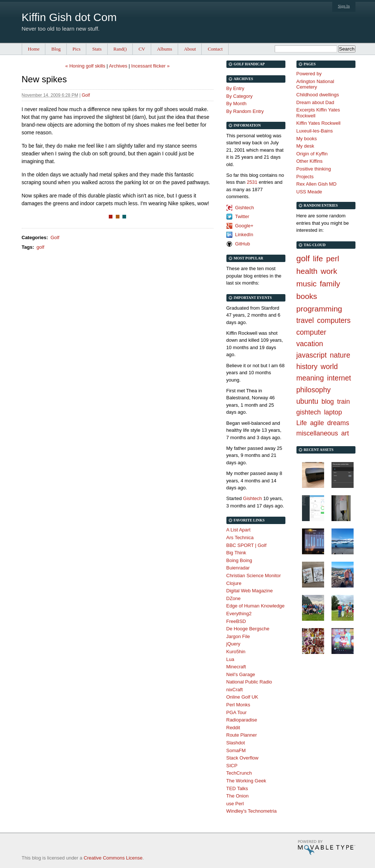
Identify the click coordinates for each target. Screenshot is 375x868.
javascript (312, 355)
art (345, 433)
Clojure (234, 583)
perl (332, 259)
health (307, 271)
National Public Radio (249, 682)
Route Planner (242, 735)
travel (305, 320)
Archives (118, 66)
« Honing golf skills (85, 66)
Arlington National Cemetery (315, 84)
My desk (305, 146)
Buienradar (238, 568)
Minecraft (236, 667)
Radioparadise (242, 720)
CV (142, 49)
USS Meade (309, 192)
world (329, 366)
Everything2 (239, 614)
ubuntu (308, 401)
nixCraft (235, 690)
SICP (232, 766)
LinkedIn (244, 235)
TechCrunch (239, 773)
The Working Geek (246, 781)
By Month (237, 104)
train (343, 402)
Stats (97, 49)
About (190, 49)
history (307, 366)
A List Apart (239, 530)
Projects (305, 177)
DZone (234, 598)
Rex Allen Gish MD (317, 184)
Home (34, 49)
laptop (333, 412)
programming (319, 309)
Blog (56, 49)
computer (311, 332)
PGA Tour (237, 712)
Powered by (309, 74)
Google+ (244, 226)
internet (339, 378)
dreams (338, 423)
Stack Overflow (242, 758)
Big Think (236, 553)
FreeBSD (236, 621)
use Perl (235, 804)
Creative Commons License (113, 858)
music (307, 284)
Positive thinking (314, 169)
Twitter (242, 216)
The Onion (238, 796)
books (307, 296)
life (318, 259)
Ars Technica (240, 538)
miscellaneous (317, 433)
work (329, 271)
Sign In (344, 6)
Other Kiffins (310, 161)
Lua (230, 659)
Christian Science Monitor (254, 576)
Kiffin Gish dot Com (69, 17)
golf (40, 247)
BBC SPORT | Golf (246, 545)
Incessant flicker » (150, 66)
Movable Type (327, 848)
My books (307, 139)
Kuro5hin (236, 652)
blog (328, 402)
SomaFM (236, 750)
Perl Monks (238, 705)
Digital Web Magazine (250, 591)
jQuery (233, 644)
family (330, 284)
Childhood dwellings (318, 95)
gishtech (309, 412)
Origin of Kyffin (312, 154)
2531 (252, 182)
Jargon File (238, 636)
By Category (240, 96)
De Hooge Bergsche (248, 629)
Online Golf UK (242, 697)
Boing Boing (239, 560)
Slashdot (236, 743)
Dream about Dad (315, 102)
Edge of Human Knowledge (256, 606)
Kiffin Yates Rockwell (319, 123)
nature (340, 355)
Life (302, 423)
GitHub (243, 244)
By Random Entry (245, 111)
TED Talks (237, 788)
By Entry (235, 88)
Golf (86, 95)
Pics (77, 49)
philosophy (314, 390)
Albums (165, 49)
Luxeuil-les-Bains (315, 131)
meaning (310, 378)
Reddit (233, 728)
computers (334, 320)
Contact (215, 49)
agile (317, 423)
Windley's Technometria (252, 811)
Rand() (120, 49)
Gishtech (245, 208)
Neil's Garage (241, 674)
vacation (310, 344)
